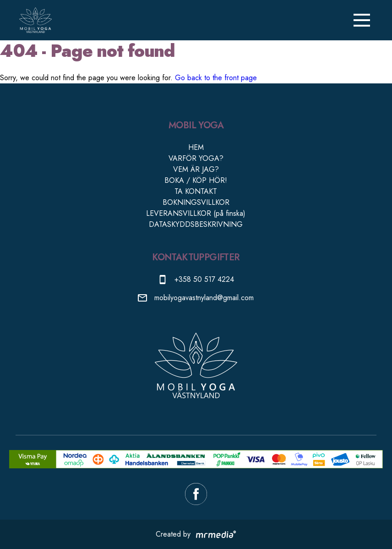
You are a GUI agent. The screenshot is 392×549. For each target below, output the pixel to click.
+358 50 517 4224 (204, 279)
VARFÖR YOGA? (196, 158)
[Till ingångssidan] (35, 20)
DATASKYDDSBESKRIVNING (196, 224)
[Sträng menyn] (362, 20)
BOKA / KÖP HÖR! (196, 180)
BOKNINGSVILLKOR (196, 202)
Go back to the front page (216, 78)
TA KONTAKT (196, 191)
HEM (196, 147)
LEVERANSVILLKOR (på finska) (196, 213)
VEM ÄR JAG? (196, 169)
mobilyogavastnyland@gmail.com (204, 298)
